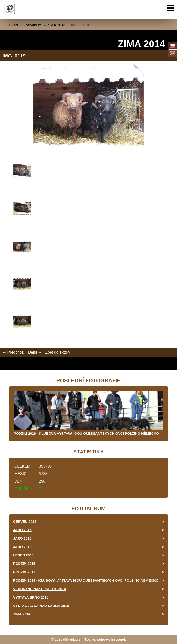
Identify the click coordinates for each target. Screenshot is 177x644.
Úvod (13, 25)
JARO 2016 (22, 538)
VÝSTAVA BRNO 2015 (31, 597)
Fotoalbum (32, 25)
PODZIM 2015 (24, 564)
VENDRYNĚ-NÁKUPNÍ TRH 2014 (40, 589)
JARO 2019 (22, 547)
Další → (35, 352)
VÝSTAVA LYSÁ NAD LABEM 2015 (41, 606)
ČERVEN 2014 (25, 522)
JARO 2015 (22, 530)
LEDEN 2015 (23, 555)
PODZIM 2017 (24, 572)
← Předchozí (13, 352)
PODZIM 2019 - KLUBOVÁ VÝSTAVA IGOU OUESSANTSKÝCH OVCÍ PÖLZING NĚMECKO (86, 434)
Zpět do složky (58, 352)
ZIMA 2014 (56, 25)
